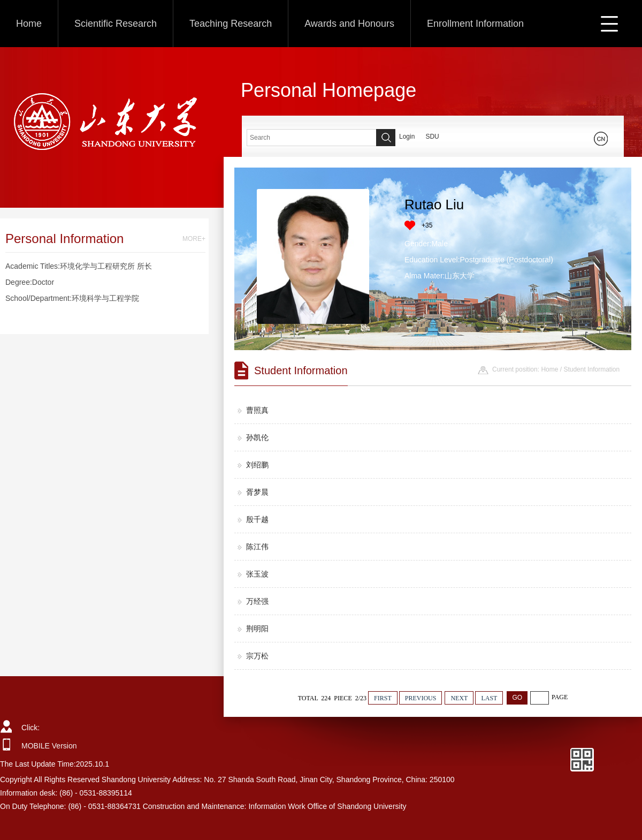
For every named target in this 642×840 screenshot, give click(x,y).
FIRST (383, 698)
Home (29, 24)
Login (407, 137)
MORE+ (194, 239)
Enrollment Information (475, 24)
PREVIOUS (421, 698)
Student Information (591, 369)
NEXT (459, 698)
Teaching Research (231, 24)
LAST (489, 698)
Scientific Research (116, 24)
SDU (432, 137)
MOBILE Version (49, 746)
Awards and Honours (349, 24)
